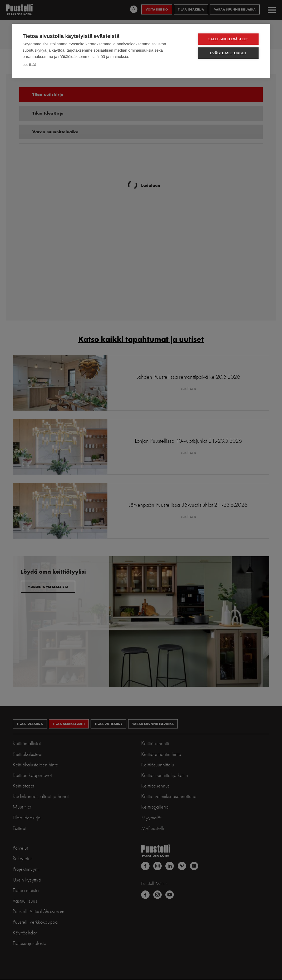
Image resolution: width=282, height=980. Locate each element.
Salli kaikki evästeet (228, 39)
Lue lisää (29, 65)
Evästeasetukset (228, 53)
